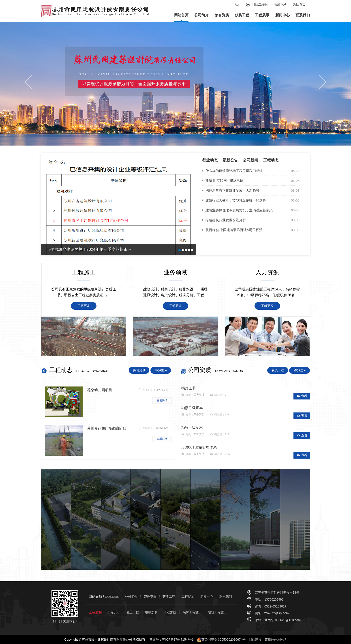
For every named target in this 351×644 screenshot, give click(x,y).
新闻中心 (283, 15)
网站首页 (181, 15)
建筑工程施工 (217, 612)
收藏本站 (280, 4)
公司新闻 (250, 160)
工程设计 (113, 612)
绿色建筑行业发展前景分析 (226, 220)
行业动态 (210, 160)
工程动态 (271, 160)
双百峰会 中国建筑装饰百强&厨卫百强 (234, 230)
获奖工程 (242, 15)
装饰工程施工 (192, 612)
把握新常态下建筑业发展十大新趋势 (232, 190)
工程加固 (170, 612)
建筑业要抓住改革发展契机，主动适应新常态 (239, 210)
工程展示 (262, 15)
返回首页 (299, 4)
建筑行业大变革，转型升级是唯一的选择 (236, 200)
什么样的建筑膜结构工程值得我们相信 (234, 171)
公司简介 (201, 15)
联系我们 (303, 15)
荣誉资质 (222, 15)
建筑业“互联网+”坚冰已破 (224, 181)
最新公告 (230, 160)
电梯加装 (151, 612)
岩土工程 (133, 612)
